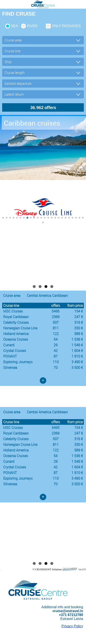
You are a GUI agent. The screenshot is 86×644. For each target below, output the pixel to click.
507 (56, 322)
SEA (15, 26)
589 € (79, 334)
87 (56, 356)
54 (56, 339)
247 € (79, 317)
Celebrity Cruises (16, 322)
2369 (56, 317)
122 (56, 334)
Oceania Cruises (16, 339)
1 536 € (77, 339)
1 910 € (77, 356)
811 (56, 328)
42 (56, 351)
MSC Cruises (13, 311)
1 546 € (77, 345)
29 (56, 345)
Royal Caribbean (16, 317)
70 (56, 368)
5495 (56, 311)
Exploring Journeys (18, 362)
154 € (79, 311)
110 (56, 362)
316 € (79, 322)
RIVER (32, 26)
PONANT (10, 356)
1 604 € (77, 351)
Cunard (9, 345)
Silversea (10, 368)
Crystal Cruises (15, 351)
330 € (79, 328)
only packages (66, 26)
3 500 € (77, 368)
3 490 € (77, 362)
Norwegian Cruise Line (20, 328)
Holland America (16, 334)
